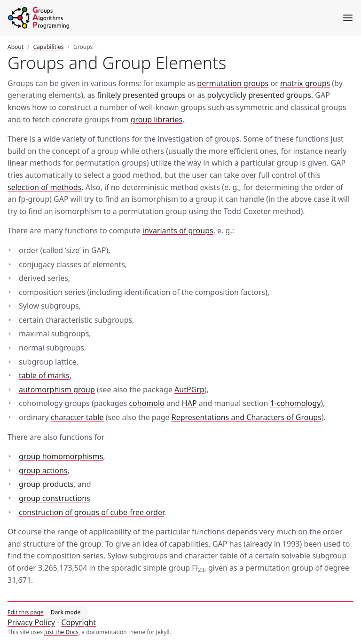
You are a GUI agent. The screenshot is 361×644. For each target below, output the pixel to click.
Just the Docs (61, 632)
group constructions (55, 498)
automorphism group (57, 390)
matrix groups (305, 83)
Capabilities (49, 47)
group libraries (157, 119)
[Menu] (348, 18)
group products (46, 484)
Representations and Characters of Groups (247, 417)
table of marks (44, 375)
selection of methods (44, 187)
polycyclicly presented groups (259, 95)
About (16, 47)
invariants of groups (178, 231)
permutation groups (233, 83)
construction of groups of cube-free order (91, 512)
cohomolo (146, 403)
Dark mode (66, 612)
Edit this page (26, 612)
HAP (189, 403)
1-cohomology (296, 403)
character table (77, 417)
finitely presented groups (141, 95)
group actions (43, 470)
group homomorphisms (61, 456)
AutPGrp (189, 390)
